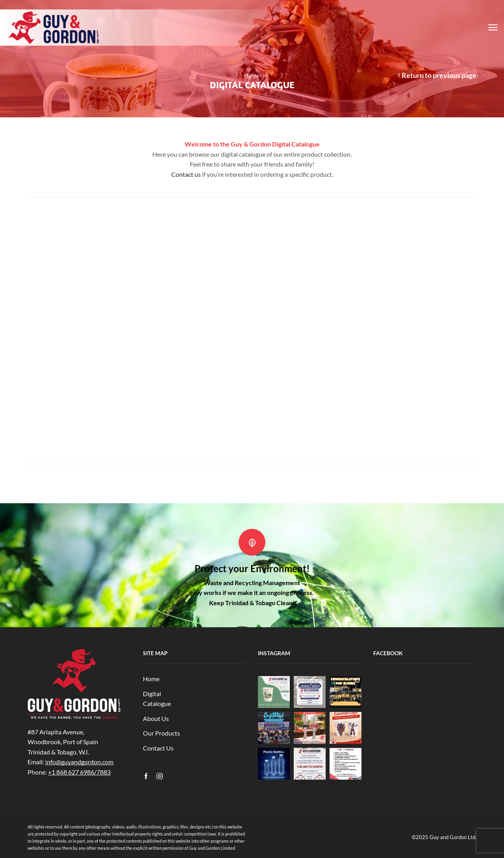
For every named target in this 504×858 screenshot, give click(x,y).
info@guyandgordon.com (79, 762)
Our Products (161, 733)
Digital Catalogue (157, 699)
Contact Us (158, 748)
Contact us (186, 174)
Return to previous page (439, 75)
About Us (156, 718)
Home (252, 75)
